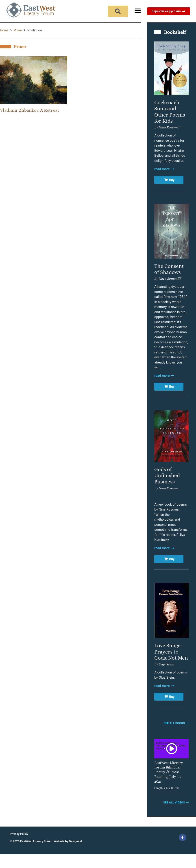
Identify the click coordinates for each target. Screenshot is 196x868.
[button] (138, 11)
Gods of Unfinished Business (167, 475)
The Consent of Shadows (169, 269)
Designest (75, 841)
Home (4, 30)
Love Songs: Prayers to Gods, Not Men (171, 652)
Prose (18, 30)
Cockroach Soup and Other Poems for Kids (170, 112)
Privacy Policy (19, 834)
